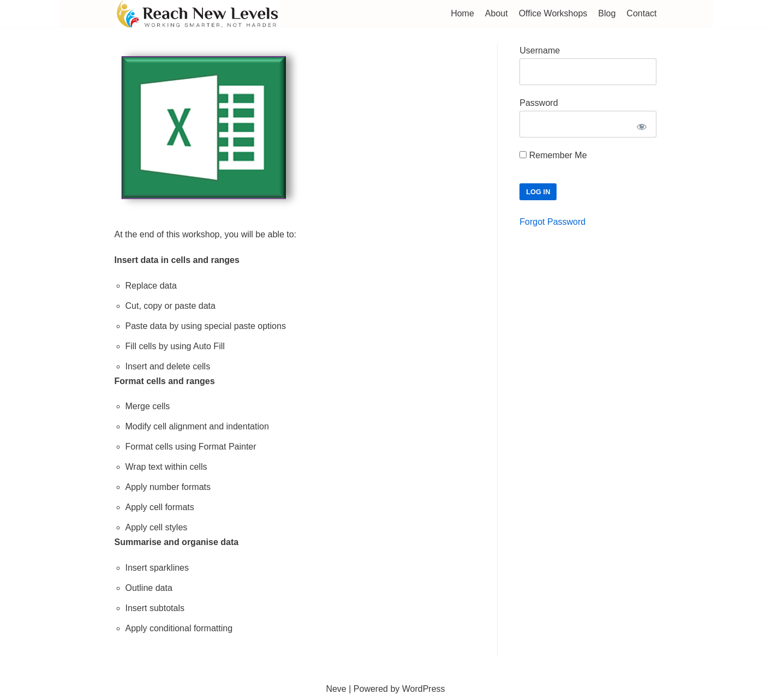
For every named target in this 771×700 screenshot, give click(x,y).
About (497, 13)
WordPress (424, 689)
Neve (336, 689)
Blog (607, 13)
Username (540, 50)
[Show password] (642, 127)
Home (462, 13)
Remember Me (553, 155)
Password (539, 103)
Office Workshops (553, 13)
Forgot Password (552, 222)
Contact (641, 13)
